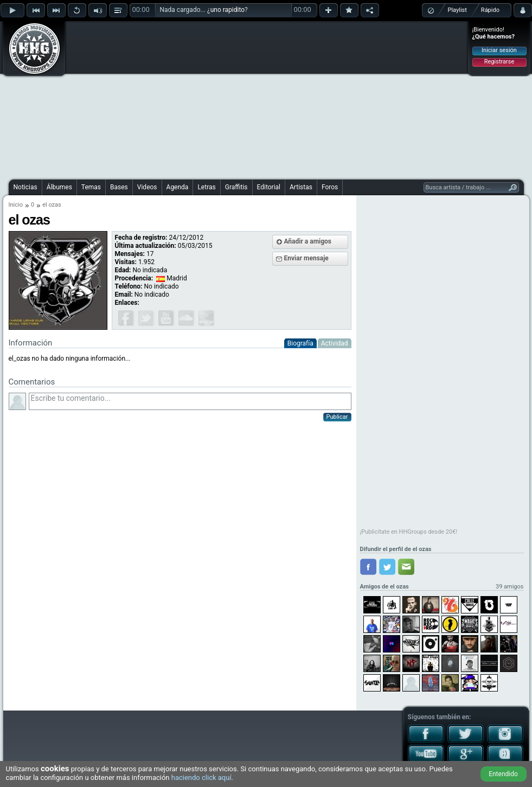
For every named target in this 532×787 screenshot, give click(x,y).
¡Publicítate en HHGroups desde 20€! (409, 532)
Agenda (178, 187)
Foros (330, 187)
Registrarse (499, 62)
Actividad (335, 343)
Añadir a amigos (308, 241)
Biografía (300, 343)
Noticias (25, 187)
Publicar (337, 417)
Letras (206, 187)
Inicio (16, 205)
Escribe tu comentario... (190, 401)
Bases (119, 187)
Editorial (269, 187)
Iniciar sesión (499, 50)
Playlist (457, 10)
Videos (147, 187)
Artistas (301, 187)
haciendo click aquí (201, 778)
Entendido (503, 774)
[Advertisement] (243, 99)
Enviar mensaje (306, 258)
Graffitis (236, 187)
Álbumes (59, 187)
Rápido (490, 10)
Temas (91, 187)
